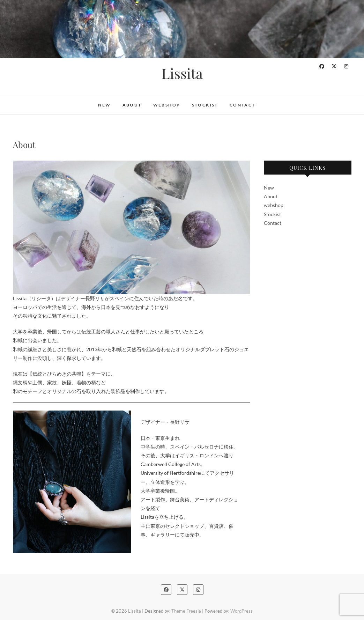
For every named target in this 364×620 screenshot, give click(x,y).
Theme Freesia (186, 611)
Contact (243, 105)
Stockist (205, 105)
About (132, 105)
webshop (167, 105)
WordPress (242, 611)
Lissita (182, 73)
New (104, 105)
